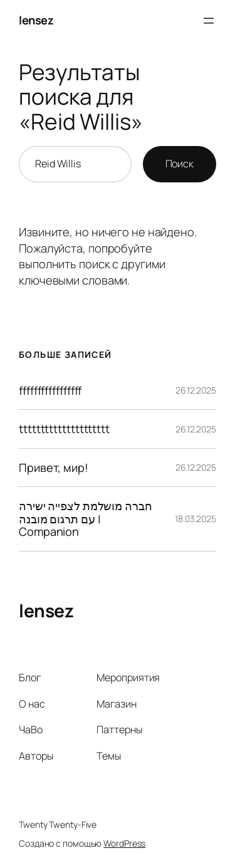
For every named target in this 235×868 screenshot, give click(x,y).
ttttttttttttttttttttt (64, 429)
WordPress (124, 843)
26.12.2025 (196, 390)
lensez (36, 20)
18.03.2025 (196, 519)
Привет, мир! (54, 468)
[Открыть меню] (209, 21)
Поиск (180, 164)
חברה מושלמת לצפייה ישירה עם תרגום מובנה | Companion (86, 519)
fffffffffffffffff (50, 390)
